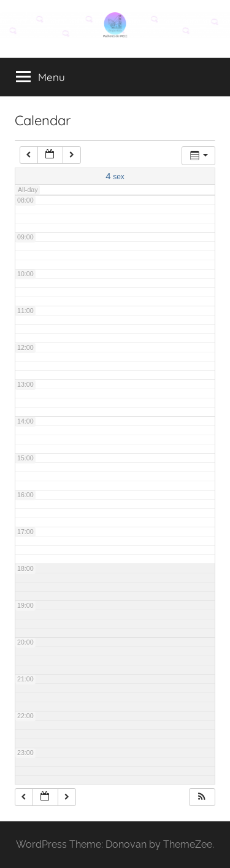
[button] (202, 797)
